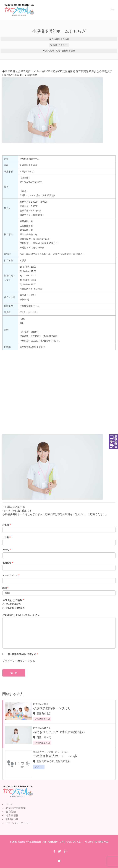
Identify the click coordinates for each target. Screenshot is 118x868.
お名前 (6, 525)
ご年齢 (6, 537)
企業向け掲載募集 (16, 808)
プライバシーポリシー (18, 823)
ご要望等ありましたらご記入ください (21, 615)
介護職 (66, 39)
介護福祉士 (57, 39)
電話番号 (8, 563)
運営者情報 (12, 815)
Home (9, 804)
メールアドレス (11, 575)
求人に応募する (13, 604)
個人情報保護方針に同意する (23, 654)
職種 (5, 588)
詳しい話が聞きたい (16, 608)
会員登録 (11, 812)
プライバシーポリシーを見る (19, 661)
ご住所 (6, 550)
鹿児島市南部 (68, 51)
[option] (59, 110)
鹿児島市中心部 (53, 51)
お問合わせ (12, 819)
